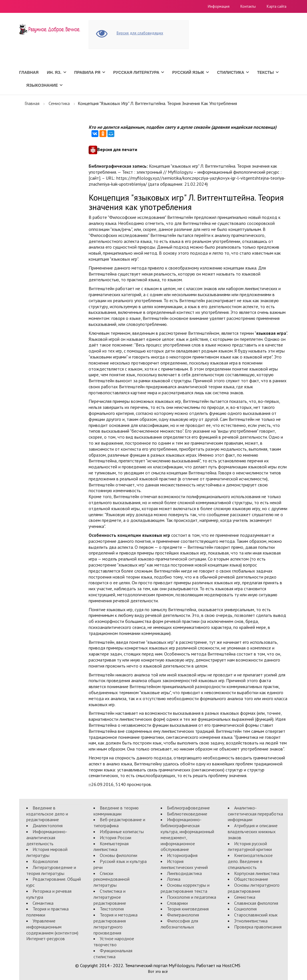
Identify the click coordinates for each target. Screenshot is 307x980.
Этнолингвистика (251, 921)
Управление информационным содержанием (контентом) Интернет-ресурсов (52, 930)
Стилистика (231, 72)
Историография (182, 855)
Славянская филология (256, 903)
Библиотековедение (187, 814)
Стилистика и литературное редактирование (110, 897)
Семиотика (59, 103)
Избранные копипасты (122, 831)
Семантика (43, 903)
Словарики (177, 903)
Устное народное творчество (114, 942)
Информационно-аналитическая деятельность (47, 838)
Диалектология (48, 825)
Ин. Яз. (54, 72)
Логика (174, 879)
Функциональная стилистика (113, 954)
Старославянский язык (256, 915)
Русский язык (188, 72)
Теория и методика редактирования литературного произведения (115, 924)
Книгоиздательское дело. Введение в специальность (250, 861)
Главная (29, 72)
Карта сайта (277, 6)
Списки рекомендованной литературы (111, 879)
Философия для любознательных (179, 924)
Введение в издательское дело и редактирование (47, 814)
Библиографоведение (188, 808)
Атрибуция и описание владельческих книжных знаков (253, 831)
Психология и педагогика (192, 897)
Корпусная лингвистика (257, 873)
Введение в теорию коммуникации (116, 811)
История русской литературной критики (250, 847)
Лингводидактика (184, 873)
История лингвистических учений (184, 864)
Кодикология (45, 861)
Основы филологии (118, 855)
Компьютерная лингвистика (111, 847)
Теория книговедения (188, 909)
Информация (219, 6)
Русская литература (136, 72)
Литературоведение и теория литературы (51, 870)
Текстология (112, 909)
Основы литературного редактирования (254, 888)
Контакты (248, 6)
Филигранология (183, 915)
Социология (245, 909)
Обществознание (251, 879)
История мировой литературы (47, 852)
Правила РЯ (87, 72)
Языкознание (42, 85)
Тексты (265, 72)
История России (115, 838)
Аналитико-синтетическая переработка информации (255, 814)
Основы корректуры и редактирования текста (185, 888)
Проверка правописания (258, 927)
